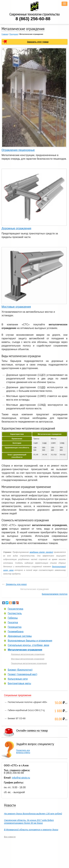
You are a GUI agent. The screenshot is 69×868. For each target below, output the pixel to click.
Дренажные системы (20, 636)
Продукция (14, 34)
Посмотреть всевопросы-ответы (23, 751)
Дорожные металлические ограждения (28, 654)
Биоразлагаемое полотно (55, 594)
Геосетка (13, 623)
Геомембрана (16, 632)
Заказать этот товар (38, 42)
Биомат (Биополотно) (20, 670)
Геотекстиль (15, 613)
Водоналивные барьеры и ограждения (30, 641)
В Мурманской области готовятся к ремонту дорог (31, 830)
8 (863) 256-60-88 (33, 19)
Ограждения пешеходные (18, 150)
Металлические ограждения (25, 650)
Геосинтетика (15, 609)
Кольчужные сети (18, 679)
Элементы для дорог (16, 584)
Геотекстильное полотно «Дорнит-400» (28, 702)
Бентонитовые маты (19, 683)
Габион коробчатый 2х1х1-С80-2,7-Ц (26, 710)
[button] (64, 4)
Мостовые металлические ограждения (28, 659)
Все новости (10, 837)
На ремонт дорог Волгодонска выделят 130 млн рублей (33, 814)
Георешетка (15, 627)
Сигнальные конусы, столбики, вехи (28, 645)
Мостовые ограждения (16, 307)
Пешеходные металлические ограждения (29, 663)
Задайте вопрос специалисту (35, 744)
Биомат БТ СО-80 (17, 718)
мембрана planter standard (41, 552)
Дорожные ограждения (16, 228)
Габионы (13, 618)
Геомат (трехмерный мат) (23, 674)
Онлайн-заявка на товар (32, 731)
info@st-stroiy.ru (21, 778)
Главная (5, 34)
